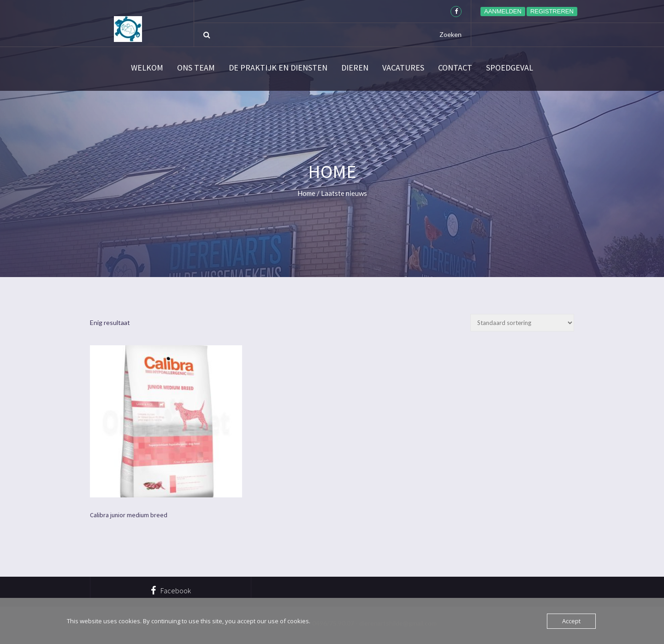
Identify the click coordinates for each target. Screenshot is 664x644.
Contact (455, 68)
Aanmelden (503, 11)
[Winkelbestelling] (522, 323)
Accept (571, 621)
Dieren (355, 68)
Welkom (147, 68)
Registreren (552, 11)
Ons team (196, 68)
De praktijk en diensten (278, 68)
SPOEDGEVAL (510, 68)
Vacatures (403, 68)
